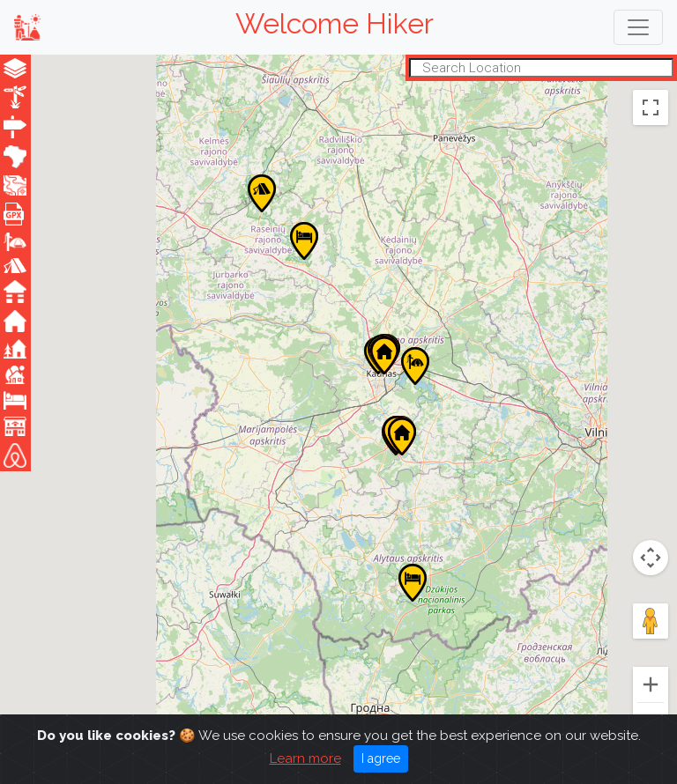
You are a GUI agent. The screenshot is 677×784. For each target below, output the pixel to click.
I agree (381, 758)
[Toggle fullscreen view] (651, 107)
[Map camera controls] (651, 558)
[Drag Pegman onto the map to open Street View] (651, 621)
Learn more (305, 758)
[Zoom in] (651, 684)
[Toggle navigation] (638, 27)
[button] (262, 193)
